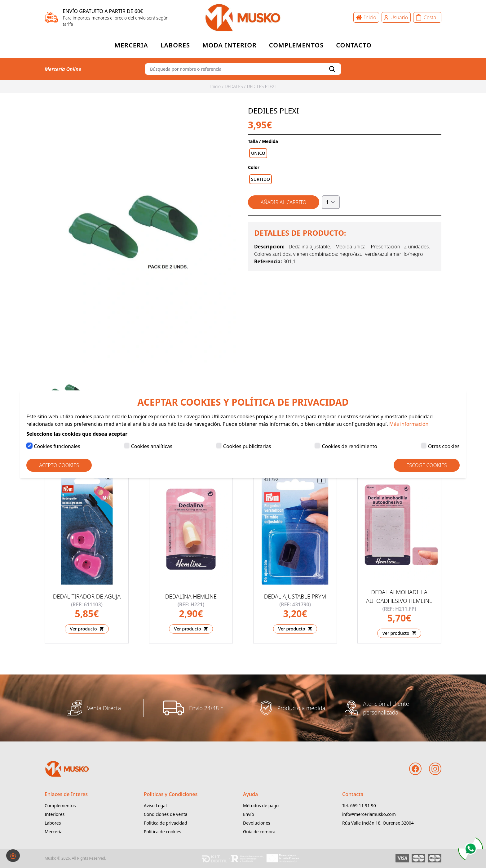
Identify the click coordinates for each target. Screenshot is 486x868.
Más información (409, 424)
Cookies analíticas (152, 446)
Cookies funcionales (57, 446)
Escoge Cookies (426, 465)
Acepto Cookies (59, 465)
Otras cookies (444, 446)
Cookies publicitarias (247, 446)
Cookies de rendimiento (349, 446)
